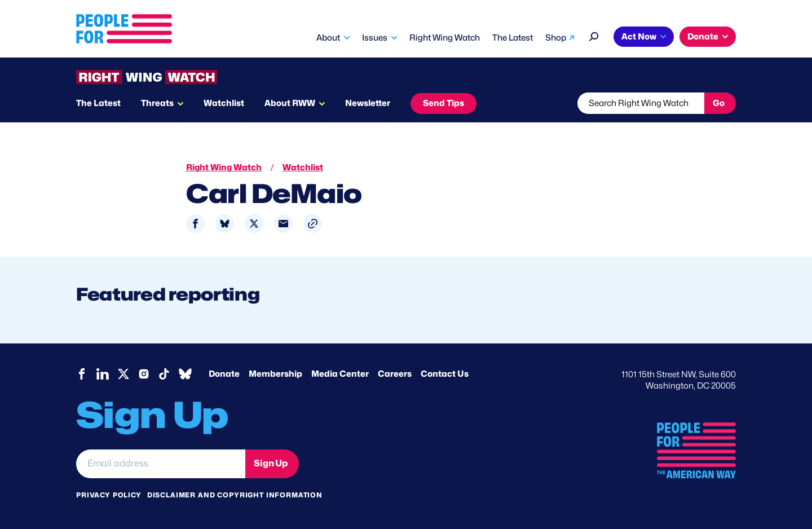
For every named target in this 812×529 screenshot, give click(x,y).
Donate (703, 37)
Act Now (639, 37)
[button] (313, 224)
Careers (395, 374)
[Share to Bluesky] (225, 224)
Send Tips (443, 103)
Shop (556, 38)
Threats (157, 103)
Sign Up (271, 463)
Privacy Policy (109, 495)
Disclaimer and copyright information (235, 495)
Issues (375, 38)
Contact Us (445, 374)
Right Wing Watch (445, 38)
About (328, 38)
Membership (275, 374)
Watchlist (224, 103)
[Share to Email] (283, 224)
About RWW (290, 103)
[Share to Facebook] (195, 224)
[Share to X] (254, 224)
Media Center (340, 374)
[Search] (594, 35)
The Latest (513, 38)
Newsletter (368, 103)
